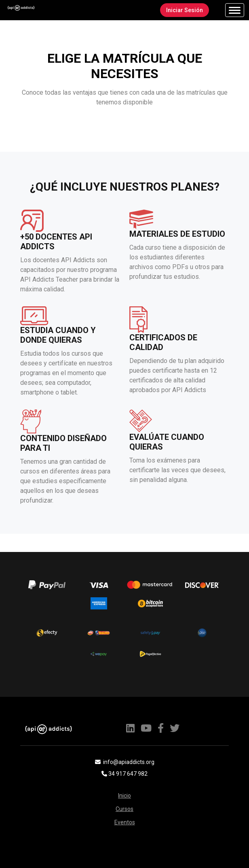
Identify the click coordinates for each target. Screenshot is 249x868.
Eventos (125, 822)
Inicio (124, 796)
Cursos (124, 809)
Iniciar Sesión (184, 10)
